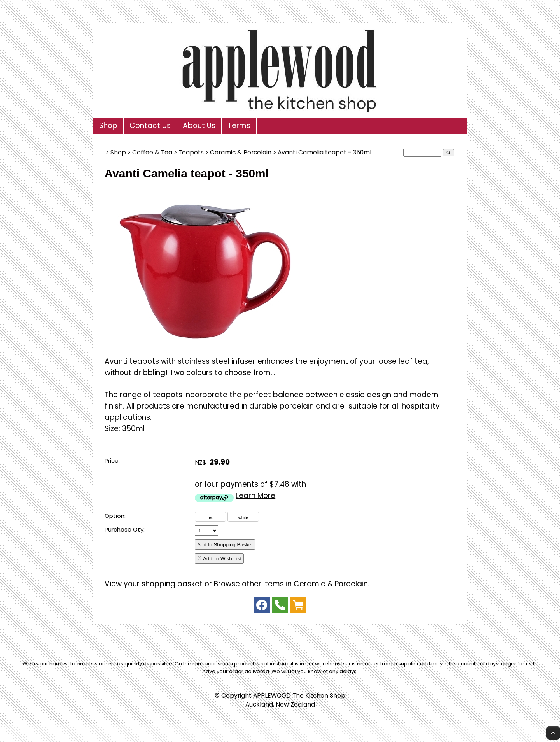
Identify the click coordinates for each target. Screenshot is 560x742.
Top (553, 733)
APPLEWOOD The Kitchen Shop (299, 696)
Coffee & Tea (152, 152)
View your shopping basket (154, 584)
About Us (199, 125)
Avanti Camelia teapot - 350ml (325, 152)
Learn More (255, 496)
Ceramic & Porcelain (241, 152)
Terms (239, 125)
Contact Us (150, 125)
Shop (108, 125)
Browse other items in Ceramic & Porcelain (291, 584)
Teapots (191, 152)
